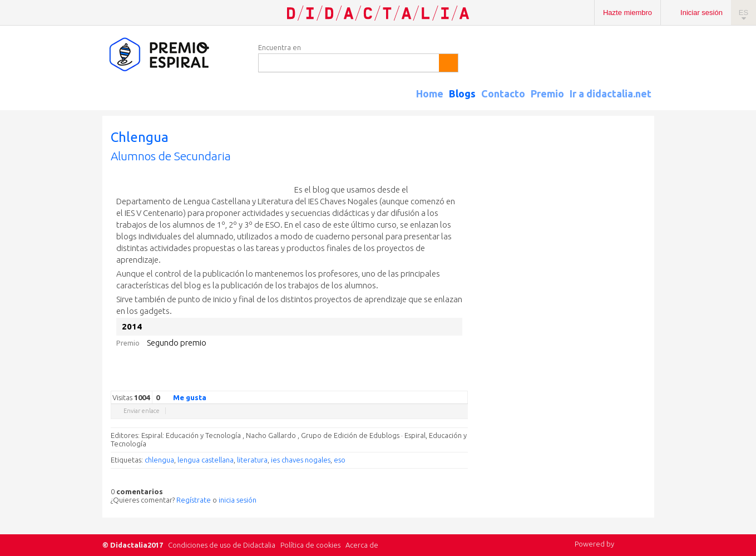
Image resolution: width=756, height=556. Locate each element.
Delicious (418, 382)
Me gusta (183, 397)
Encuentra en (280, 47)
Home (430, 94)
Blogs (462, 94)
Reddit (440, 382)
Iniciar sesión (701, 13)
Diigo (462, 382)
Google (384, 382)
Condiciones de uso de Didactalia (222, 545)
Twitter (396, 382)
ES (743, 13)
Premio (547, 94)
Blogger (451, 382)
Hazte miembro (627, 13)
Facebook (407, 382)
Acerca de (362, 545)
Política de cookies (310, 545)
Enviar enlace (142, 411)
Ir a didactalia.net (611, 94)
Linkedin (429, 382)
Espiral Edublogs (175, 55)
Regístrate (194, 500)
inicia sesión (238, 500)
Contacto (503, 94)
